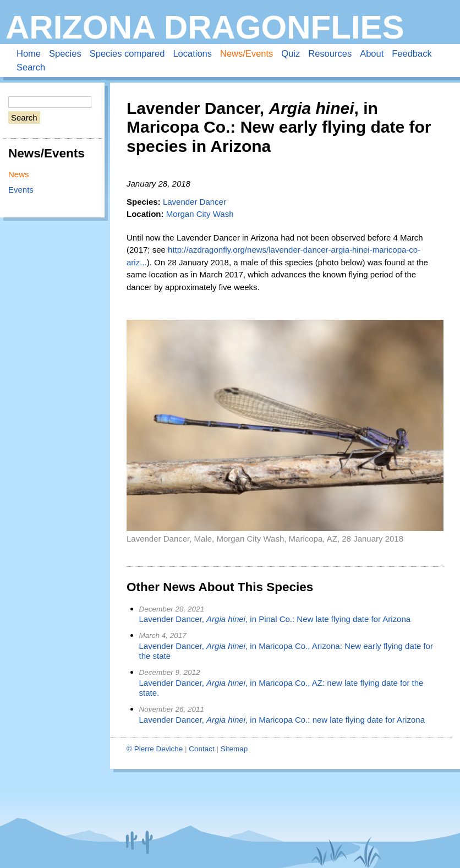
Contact (202, 749)
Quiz (291, 53)
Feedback (412, 53)
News (19, 174)
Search (31, 67)
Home (29, 53)
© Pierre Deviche (155, 749)
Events (21, 190)
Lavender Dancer (195, 202)
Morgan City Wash (200, 214)
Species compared (127, 53)
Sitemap (234, 749)
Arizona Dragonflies (205, 27)
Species (65, 53)
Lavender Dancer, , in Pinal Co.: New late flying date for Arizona (275, 619)
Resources (330, 53)
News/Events (247, 53)
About (372, 53)
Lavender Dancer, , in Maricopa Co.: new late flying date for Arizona (282, 720)
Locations (192, 53)
